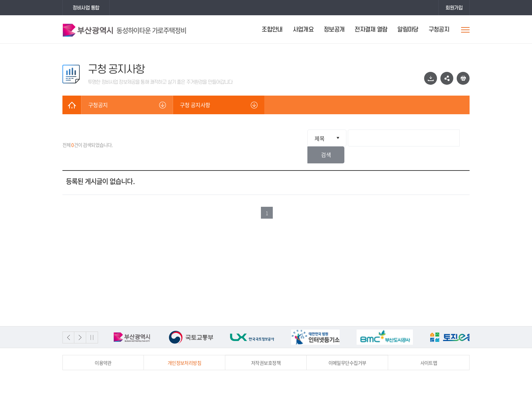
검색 (458, 138)
